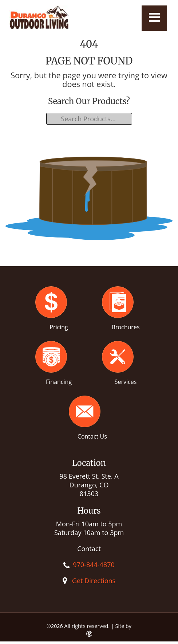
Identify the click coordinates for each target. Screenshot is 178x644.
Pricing (59, 327)
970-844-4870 (94, 565)
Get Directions (94, 581)
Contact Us (92, 436)
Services (126, 382)
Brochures (126, 327)
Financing (59, 382)
